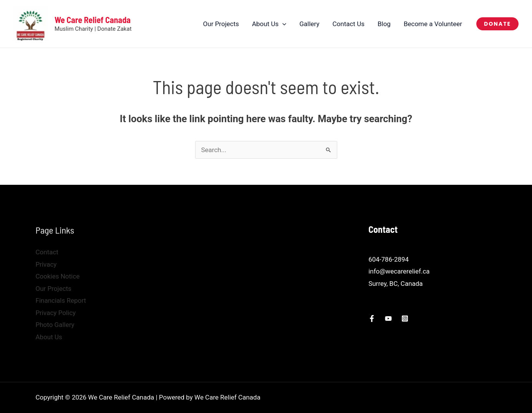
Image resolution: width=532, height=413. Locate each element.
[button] (282, 24)
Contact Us (349, 24)
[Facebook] (372, 318)
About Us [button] (269, 24)
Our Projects (221, 24)
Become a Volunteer (433, 24)
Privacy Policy (56, 313)
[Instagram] (405, 318)
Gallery (309, 24)
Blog (384, 24)
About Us (49, 337)
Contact (47, 252)
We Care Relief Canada (93, 20)
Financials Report (61, 300)
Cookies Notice (58, 276)
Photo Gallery (55, 325)
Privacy (46, 264)
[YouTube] (388, 318)
